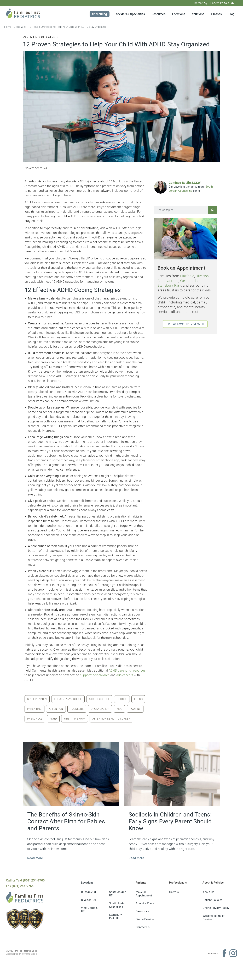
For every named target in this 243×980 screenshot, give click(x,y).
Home (8, 27)
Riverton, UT (89, 900)
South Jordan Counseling (118, 905)
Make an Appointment (144, 894)
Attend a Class (145, 903)
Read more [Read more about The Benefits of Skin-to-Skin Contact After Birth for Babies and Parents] (35, 858)
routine (135, 709)
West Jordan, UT (89, 910)
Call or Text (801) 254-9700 (25, 880)
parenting (34, 709)
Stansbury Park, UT (116, 916)
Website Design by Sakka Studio (21, 954)
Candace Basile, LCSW (185, 183)
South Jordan (168, 281)
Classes (216, 14)
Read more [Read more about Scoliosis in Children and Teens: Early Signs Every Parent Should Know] (136, 858)
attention (56, 709)
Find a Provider (145, 919)
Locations (179, 14)
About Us (208, 892)
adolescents (125, 675)
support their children (95, 675)
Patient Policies (212, 900)
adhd (53, 719)
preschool (35, 719)
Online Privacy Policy (216, 908)
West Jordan (190, 281)
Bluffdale (187, 276)
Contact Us (143, 927)
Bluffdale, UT (89, 892)
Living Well (20, 27)
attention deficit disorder (111, 719)
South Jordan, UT (118, 894)
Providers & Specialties (130, 14)
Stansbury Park (169, 285)
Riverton (202, 276)
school (122, 699)
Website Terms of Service (214, 918)
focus (138, 699)
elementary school (68, 699)
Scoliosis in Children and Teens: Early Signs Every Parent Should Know (170, 821)
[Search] (212, 210)
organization (100, 709)
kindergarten (37, 699)
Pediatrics (50, 37)
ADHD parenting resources (127, 670)
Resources (158, 14)
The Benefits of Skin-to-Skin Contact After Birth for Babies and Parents (66, 821)
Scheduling (100, 14)
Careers (174, 892)
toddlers (77, 709)
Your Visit (198, 14)
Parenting (31, 37)
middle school (99, 699)
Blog (231, 14)
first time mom (75, 719)
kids (119, 709)
